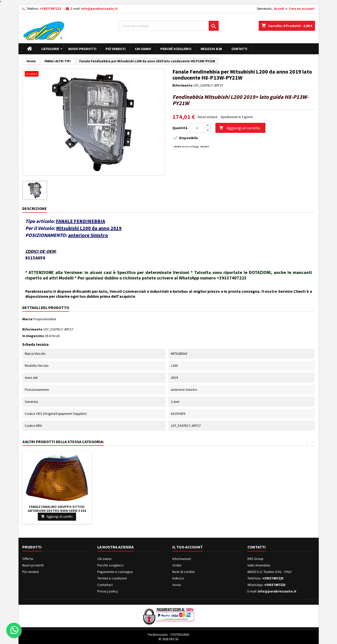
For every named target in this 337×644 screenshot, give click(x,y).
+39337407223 (50, 9)
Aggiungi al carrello (240, 128)
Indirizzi (178, 578)
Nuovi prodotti (82, 49)
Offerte (28, 559)
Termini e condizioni (112, 578)
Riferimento (183, 85)
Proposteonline (45, 319)
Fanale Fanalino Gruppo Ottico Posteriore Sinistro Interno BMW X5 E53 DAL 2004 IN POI (57, 511)
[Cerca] (169, 26)
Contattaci (105, 585)
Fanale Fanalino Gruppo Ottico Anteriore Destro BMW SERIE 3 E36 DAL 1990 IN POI (280, 511)
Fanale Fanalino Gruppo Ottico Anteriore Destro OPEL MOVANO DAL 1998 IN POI (206, 511)
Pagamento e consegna (115, 572)
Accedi (279, 9)
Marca (27, 319)
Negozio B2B (211, 49)
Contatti (239, 49)
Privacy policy (108, 591)
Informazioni (182, 559)
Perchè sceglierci (176, 49)
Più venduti (116, 49)
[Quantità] (197, 128)
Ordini (177, 565)
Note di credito (184, 572)
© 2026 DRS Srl (168, 639)
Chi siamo (143, 49)
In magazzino (33, 336)
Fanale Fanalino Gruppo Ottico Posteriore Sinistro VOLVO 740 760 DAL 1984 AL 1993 (131, 511)
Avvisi (177, 585)
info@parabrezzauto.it (99, 9)
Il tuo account (188, 547)
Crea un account (302, 9)
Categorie (50, 49)
